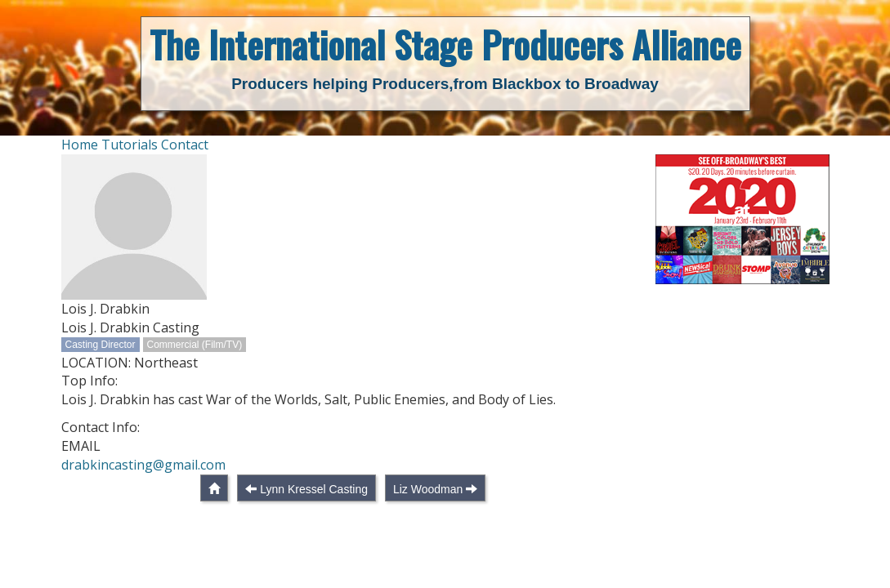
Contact (185, 145)
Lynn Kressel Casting (314, 489)
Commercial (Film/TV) (195, 345)
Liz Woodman (428, 489)
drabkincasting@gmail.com (143, 465)
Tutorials (130, 145)
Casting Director (101, 345)
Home (80, 145)
